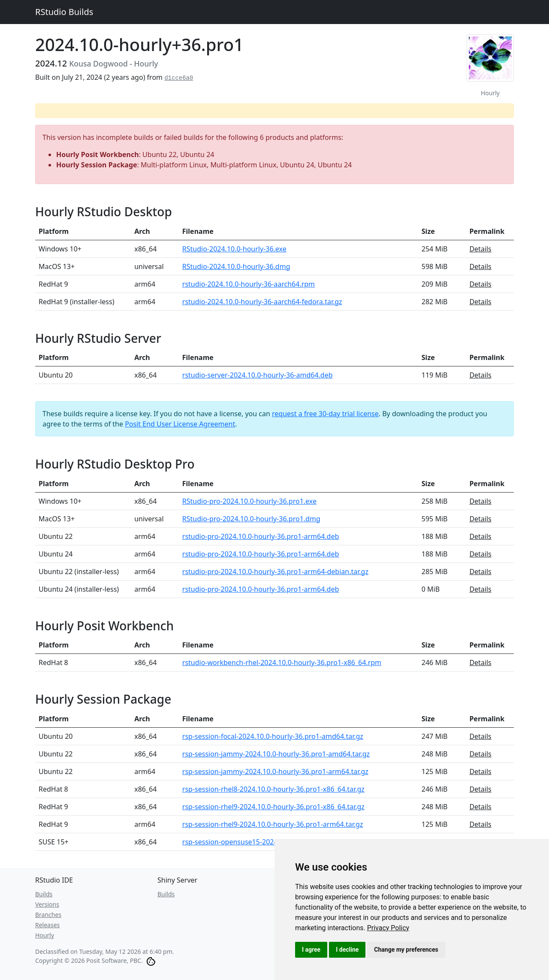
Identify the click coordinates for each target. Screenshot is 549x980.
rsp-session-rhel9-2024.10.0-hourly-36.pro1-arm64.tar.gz (273, 824)
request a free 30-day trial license (325, 414)
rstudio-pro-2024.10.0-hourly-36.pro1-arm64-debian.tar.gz (275, 572)
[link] (388, 928)
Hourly (45, 935)
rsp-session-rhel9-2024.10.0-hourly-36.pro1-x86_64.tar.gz (273, 807)
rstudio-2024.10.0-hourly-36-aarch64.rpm (249, 284)
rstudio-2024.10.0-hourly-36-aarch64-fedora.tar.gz (262, 302)
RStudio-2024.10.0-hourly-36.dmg (236, 266)
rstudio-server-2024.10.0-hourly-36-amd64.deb (258, 375)
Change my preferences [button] (406, 950)
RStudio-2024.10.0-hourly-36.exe (234, 249)
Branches (48, 915)
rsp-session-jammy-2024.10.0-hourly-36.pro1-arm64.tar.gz (275, 771)
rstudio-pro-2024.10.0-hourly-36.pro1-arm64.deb (261, 536)
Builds (44, 894)
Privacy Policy (388, 928)
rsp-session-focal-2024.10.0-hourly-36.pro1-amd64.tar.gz (273, 736)
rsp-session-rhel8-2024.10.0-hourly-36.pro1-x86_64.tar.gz (273, 789)
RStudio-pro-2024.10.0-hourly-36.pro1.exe (249, 501)
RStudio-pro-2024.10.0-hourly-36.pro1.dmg (251, 519)
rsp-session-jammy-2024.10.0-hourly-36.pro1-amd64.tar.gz (276, 754)
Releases (47, 925)
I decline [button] (347, 950)
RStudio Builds (64, 12)
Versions (47, 904)
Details (480, 249)
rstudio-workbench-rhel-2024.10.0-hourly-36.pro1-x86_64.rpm (282, 662)
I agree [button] (311, 950)
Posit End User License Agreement (180, 424)
